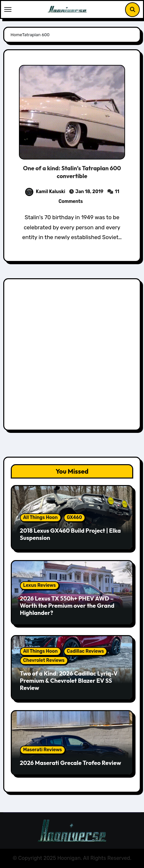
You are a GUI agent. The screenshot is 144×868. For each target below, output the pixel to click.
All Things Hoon (40, 518)
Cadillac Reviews (86, 651)
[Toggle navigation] (8, 9)
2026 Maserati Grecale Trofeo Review (71, 763)
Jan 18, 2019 (89, 192)
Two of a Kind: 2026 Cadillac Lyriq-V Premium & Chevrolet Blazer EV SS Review (69, 680)
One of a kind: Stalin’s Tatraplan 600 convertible (72, 172)
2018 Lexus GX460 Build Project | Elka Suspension (70, 534)
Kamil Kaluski (45, 192)
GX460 (75, 518)
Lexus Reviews (40, 585)
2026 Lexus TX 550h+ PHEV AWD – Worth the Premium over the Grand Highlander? (67, 605)
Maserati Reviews (43, 750)
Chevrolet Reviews (44, 660)
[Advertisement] (72, 356)
